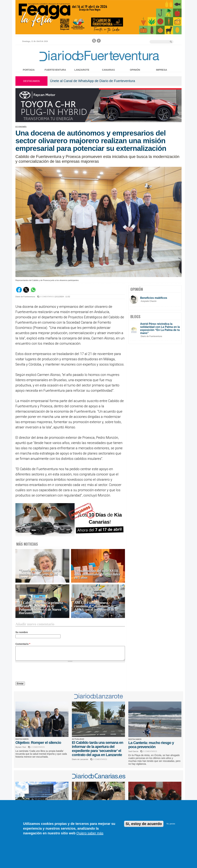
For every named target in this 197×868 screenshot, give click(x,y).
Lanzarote (82, 70)
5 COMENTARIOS (150, 751)
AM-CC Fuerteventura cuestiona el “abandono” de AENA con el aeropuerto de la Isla (96, 608)
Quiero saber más (90, 833)
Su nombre (22, 632)
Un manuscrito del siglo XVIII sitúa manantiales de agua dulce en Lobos (97, 574)
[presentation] (41, 672)
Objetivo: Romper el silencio (38, 743)
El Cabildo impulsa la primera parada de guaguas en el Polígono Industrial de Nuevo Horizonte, (41, 608)
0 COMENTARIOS (47, 297)
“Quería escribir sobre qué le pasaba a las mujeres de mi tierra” (40, 574)
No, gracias (171, 824)
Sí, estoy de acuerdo (144, 824)
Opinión (135, 70)
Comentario (23, 644)
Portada (29, 70)
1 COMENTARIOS (38, 747)
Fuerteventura (55, 70)
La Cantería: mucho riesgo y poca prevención (151, 745)
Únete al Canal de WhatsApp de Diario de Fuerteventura (92, 81)
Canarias (108, 70)
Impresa (161, 70)
